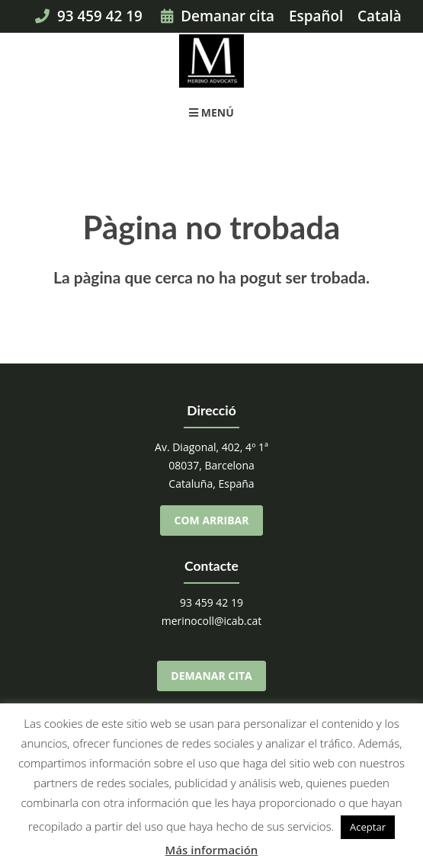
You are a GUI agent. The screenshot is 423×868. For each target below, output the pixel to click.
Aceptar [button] (368, 827)
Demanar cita (218, 16)
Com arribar (212, 520)
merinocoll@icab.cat (212, 621)
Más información (212, 850)
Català (380, 16)
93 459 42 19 (89, 16)
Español (316, 16)
